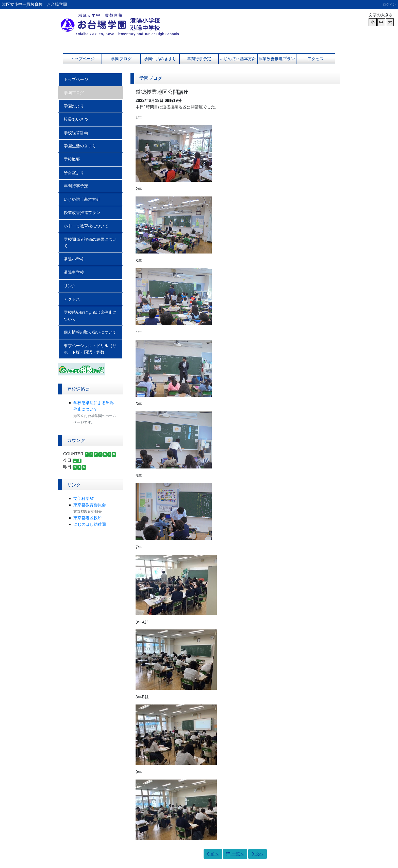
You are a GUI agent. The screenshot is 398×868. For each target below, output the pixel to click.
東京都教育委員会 (90, 505)
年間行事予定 (199, 59)
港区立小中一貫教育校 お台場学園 (35, 4)
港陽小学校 (74, 259)
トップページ (82, 59)
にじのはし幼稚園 (90, 524)
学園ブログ (121, 59)
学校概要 (72, 159)
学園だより (74, 106)
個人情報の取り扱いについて (90, 332)
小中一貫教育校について (86, 226)
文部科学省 (84, 499)
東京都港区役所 (88, 518)
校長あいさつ (76, 119)
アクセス (316, 59)
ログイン (389, 4)
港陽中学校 (74, 272)
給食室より (74, 173)
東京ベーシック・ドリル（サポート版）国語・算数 (90, 349)
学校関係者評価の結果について (90, 243)
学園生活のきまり (160, 59)
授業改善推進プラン (277, 59)
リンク (70, 286)
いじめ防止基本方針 (238, 59)
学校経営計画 (76, 133)
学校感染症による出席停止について (90, 316)
